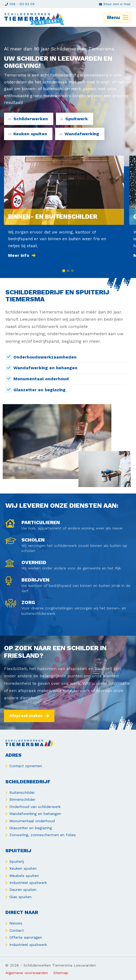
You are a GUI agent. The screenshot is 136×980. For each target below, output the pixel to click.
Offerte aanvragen (26, 937)
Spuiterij (17, 861)
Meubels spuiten (24, 876)
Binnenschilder (22, 799)
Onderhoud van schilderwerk (35, 807)
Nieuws (16, 923)
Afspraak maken (29, 716)
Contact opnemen (26, 766)
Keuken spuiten (28, 134)
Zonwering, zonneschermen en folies (43, 835)
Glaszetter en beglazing (31, 828)
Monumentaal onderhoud (32, 821)
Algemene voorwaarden (27, 973)
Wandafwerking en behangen (35, 814)
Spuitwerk (74, 119)
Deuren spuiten (23, 890)
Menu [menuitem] (118, 17)
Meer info (22, 255)
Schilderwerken (28, 119)
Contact (17, 930)
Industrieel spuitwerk (28, 883)
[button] (64, 271)
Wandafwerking (79, 134)
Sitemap (61, 973)
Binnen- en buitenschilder (53, 217)
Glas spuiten (20, 897)
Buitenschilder (22, 792)
